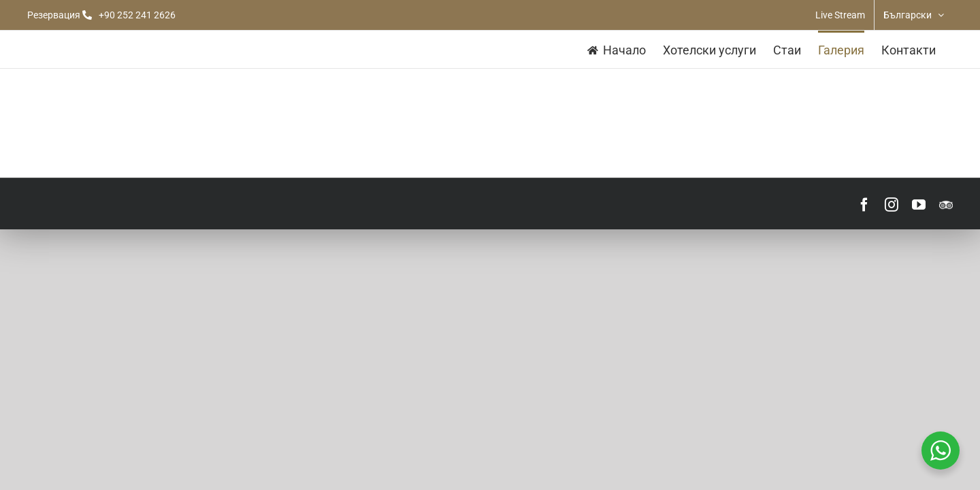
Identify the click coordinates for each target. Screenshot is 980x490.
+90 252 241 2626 (137, 15)
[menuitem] (914, 15)
